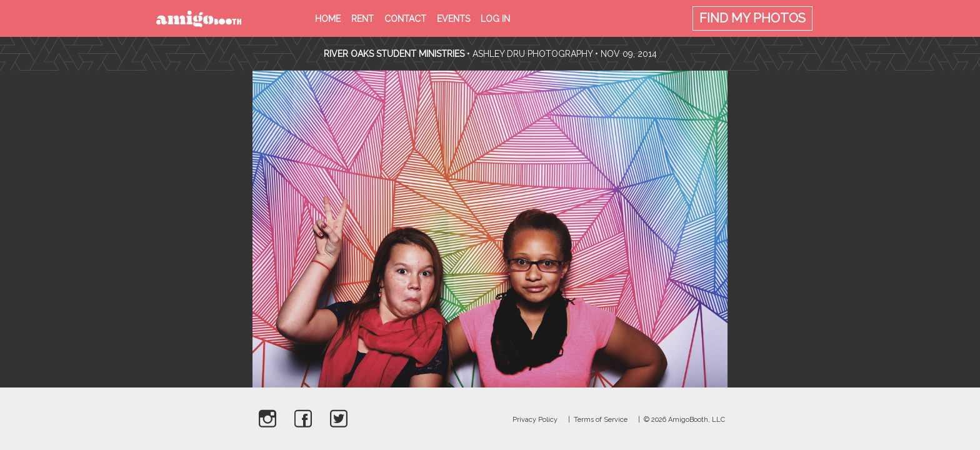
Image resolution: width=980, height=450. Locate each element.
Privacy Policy (535, 420)
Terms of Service (601, 420)
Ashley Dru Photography (532, 54)
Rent (362, 19)
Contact (405, 19)
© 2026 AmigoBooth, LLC (684, 420)
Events (453, 19)
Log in (495, 19)
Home (328, 19)
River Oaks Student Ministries (395, 54)
